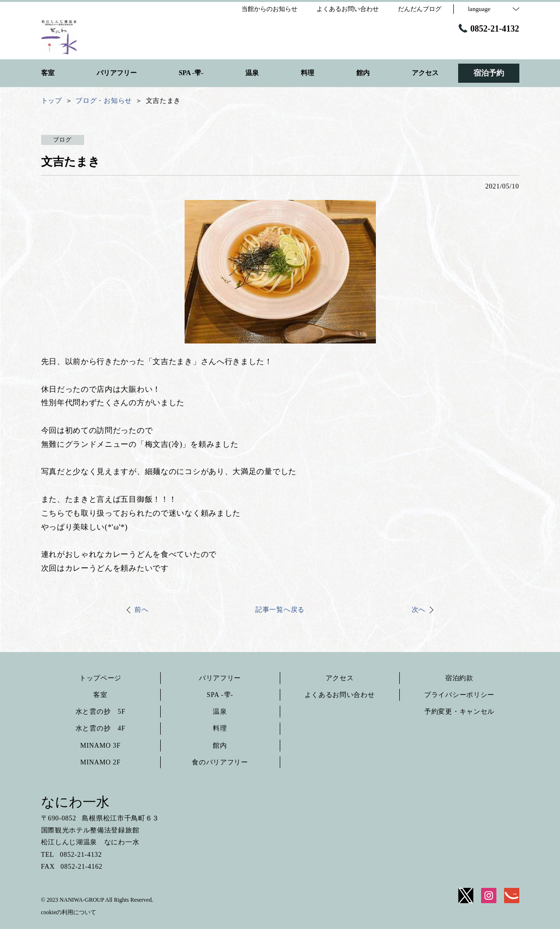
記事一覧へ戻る (280, 610)
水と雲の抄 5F (100, 712)
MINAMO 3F (100, 746)
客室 (100, 695)
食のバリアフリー (220, 762)
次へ (419, 610)
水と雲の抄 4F (100, 728)
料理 (220, 728)
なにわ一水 (75, 802)
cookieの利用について (69, 912)
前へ (141, 610)
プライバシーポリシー (459, 695)
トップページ (100, 678)
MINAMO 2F (100, 762)
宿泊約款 (459, 678)
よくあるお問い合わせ (340, 695)
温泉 (220, 712)
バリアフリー (220, 678)
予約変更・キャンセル (459, 712)
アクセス (340, 678)
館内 (220, 746)
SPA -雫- (220, 695)
